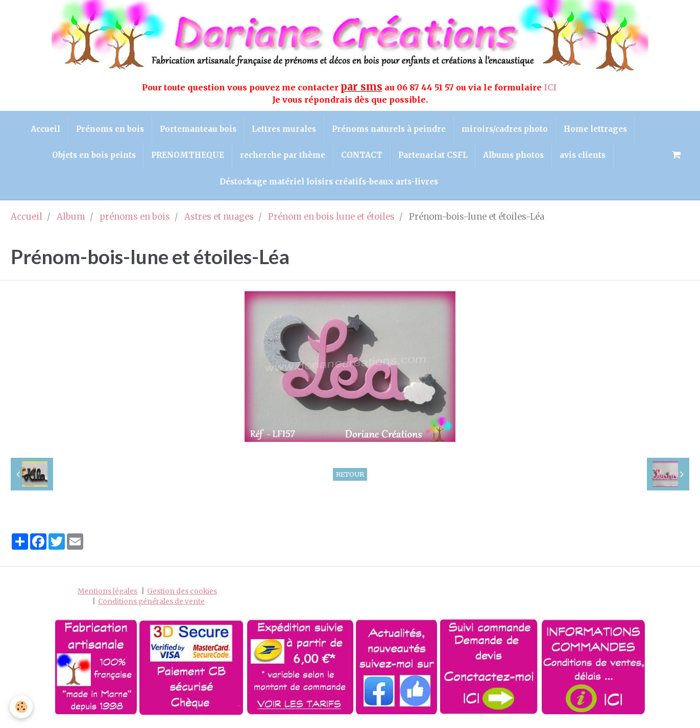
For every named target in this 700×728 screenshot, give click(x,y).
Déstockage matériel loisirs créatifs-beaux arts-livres (329, 182)
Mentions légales (107, 592)
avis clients (583, 156)
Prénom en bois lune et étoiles (331, 217)
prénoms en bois (135, 217)
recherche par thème (283, 156)
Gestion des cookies (182, 592)
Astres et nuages (219, 217)
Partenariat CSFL (433, 156)
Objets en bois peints (93, 156)
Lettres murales (284, 129)
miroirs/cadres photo (505, 129)
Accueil (45, 129)
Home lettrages (595, 129)
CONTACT (362, 156)
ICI (551, 87)
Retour (350, 474)
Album (71, 217)
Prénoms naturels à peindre (389, 129)
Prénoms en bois (110, 129)
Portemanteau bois (198, 129)
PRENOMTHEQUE (188, 156)
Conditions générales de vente (151, 602)
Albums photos (514, 156)
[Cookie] (22, 707)
